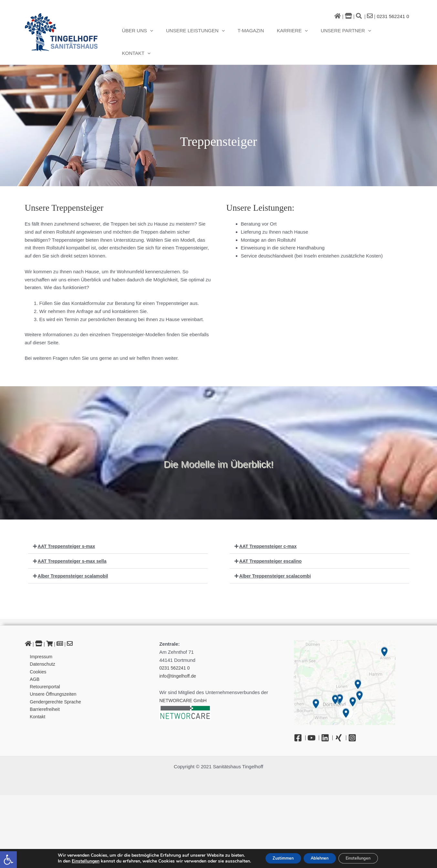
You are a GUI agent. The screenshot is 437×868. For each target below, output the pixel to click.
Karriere (288, 34)
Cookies (36, 656)
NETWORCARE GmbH (184, 684)
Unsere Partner (339, 34)
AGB (32, 664)
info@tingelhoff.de (179, 659)
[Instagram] (354, 721)
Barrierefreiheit (43, 696)
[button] (8, 860)
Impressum (39, 640)
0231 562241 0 (393, 16)
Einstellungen (75, 861)
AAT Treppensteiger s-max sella (74, 544)
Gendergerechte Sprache (54, 688)
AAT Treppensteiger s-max (68, 529)
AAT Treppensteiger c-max (270, 529)
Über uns (143, 34)
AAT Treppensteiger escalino (273, 544)
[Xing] (340, 721)
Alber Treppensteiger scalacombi (277, 559)
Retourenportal (43, 672)
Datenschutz (41, 648)
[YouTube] (313, 721)
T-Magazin (250, 33)
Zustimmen (276, 858)
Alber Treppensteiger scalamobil (75, 559)
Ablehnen (319, 858)
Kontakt (388, 34)
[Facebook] (300, 721)
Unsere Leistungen (198, 34)
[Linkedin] (327, 721)
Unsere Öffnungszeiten (52, 680)
